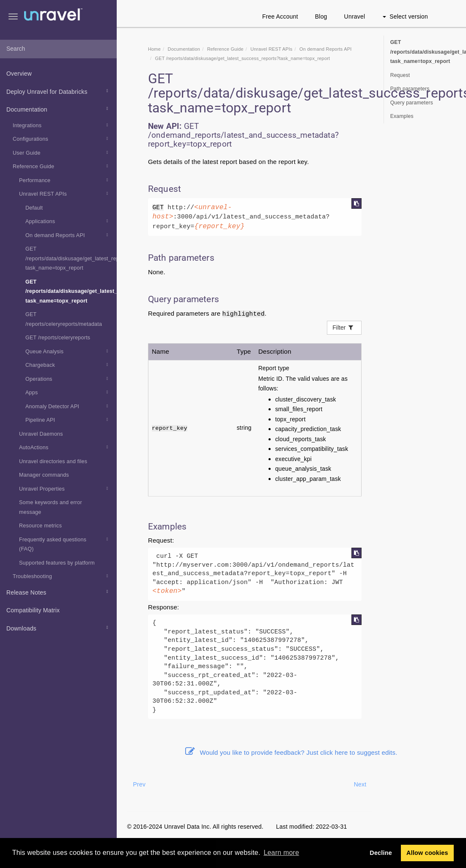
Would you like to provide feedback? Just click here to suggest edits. (291, 752)
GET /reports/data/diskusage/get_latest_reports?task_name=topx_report (71, 258)
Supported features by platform (57, 563)
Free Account (280, 16)
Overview (19, 74)
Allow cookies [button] (427, 853)
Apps (68, 392)
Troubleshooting (62, 576)
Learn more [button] (281, 853)
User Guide (62, 153)
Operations (68, 379)
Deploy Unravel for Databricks (59, 91)
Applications (68, 221)
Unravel (355, 16)
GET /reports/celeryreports (58, 338)
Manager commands (44, 475)
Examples (402, 116)
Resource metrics (40, 526)
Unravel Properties (65, 489)
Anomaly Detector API (68, 406)
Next (360, 784)
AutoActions (65, 447)
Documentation (59, 109)
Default (34, 208)
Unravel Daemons (41, 434)
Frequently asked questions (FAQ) (65, 543)
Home (154, 49)
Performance (65, 180)
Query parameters (412, 103)
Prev (140, 784)
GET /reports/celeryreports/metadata (64, 319)
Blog (321, 16)
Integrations (62, 125)
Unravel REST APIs (65, 194)
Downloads (59, 628)
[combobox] (58, 49)
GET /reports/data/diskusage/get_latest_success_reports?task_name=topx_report (71, 291)
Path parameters (410, 89)
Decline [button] (381, 853)
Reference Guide (62, 166)
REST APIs (271, 49)
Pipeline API (68, 420)
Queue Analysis (68, 351)
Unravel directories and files (53, 461)
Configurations (62, 139)
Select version (405, 16)
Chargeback (68, 365)
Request (400, 75)
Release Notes (59, 592)
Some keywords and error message (51, 507)
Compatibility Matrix (33, 610)
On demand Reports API (68, 235)
